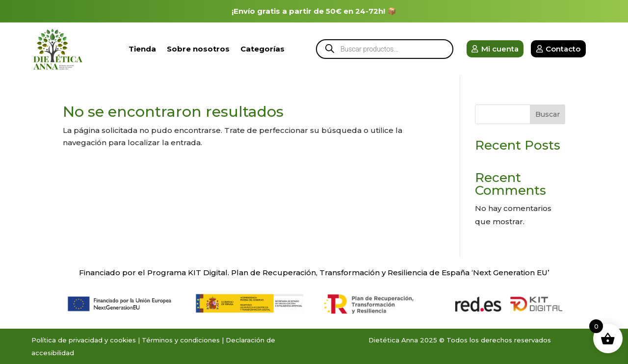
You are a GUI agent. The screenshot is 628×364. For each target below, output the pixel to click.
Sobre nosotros (198, 49)
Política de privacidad (67, 340)
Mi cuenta (500, 49)
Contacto (563, 49)
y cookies (120, 340)
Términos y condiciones (181, 340)
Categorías (262, 49)
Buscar (548, 114)
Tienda (142, 49)
